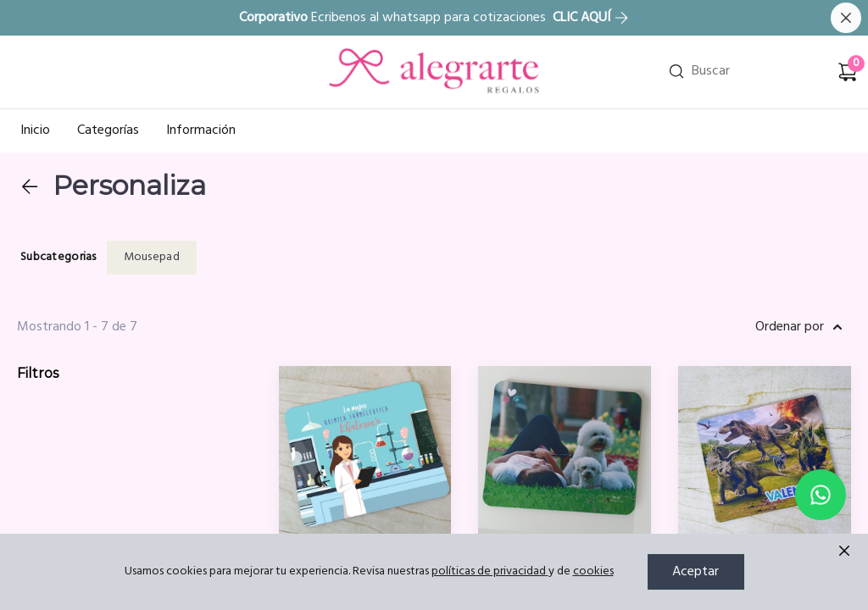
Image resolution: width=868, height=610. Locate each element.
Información (201, 130)
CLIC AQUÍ (591, 18)
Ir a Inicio (355, 50)
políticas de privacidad (490, 571)
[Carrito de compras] (848, 72)
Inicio (35, 130)
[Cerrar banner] (846, 18)
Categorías (108, 130)
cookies (593, 571)
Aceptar (696, 572)
